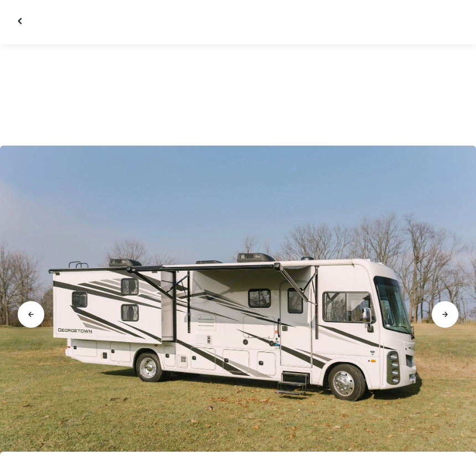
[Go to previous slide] (31, 314)
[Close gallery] (21, 21)
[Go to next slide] (445, 314)
